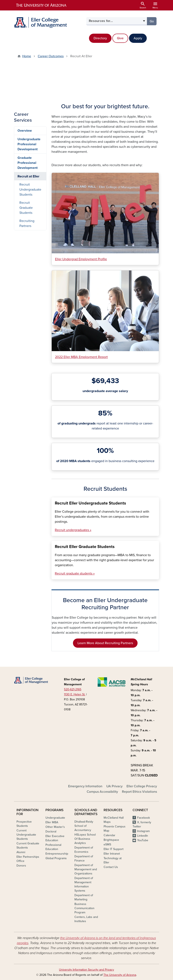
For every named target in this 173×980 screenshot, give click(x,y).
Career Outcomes (51, 56)
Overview (25, 131)
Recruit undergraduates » (73, 530)
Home (27, 56)
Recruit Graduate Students (26, 208)
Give (120, 38)
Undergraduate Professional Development (29, 144)
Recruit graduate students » (75, 573)
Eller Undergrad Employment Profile (81, 259)
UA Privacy (114, 786)
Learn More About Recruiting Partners (105, 643)
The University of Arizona (120, 975)
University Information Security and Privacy (86, 970)
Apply (138, 38)
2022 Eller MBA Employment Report (81, 357)
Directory (100, 38)
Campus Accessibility (102, 792)
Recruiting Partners (27, 223)
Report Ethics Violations (139, 792)
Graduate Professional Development (28, 163)
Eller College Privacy (142, 786)
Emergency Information (85, 786)
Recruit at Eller (28, 176)
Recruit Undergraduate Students (30, 190)
